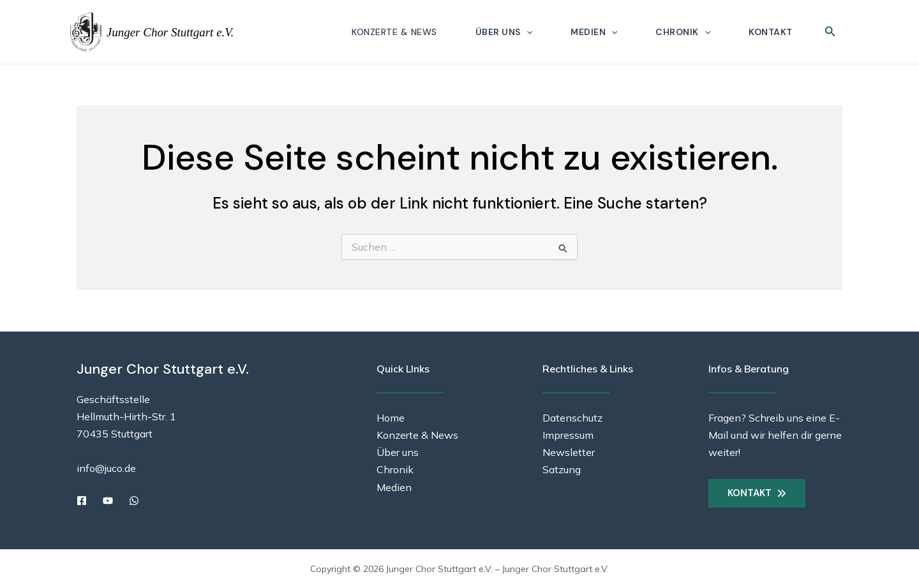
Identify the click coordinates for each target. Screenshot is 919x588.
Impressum (568, 435)
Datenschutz (572, 418)
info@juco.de (106, 468)
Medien (594, 32)
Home (391, 418)
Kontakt (771, 32)
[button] (527, 32)
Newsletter (569, 452)
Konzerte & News (394, 32)
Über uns (504, 32)
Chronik (683, 32)
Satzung (562, 469)
